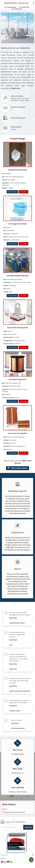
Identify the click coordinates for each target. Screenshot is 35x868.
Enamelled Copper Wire (17, 379)
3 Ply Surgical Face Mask (18, 224)
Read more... (16, 88)
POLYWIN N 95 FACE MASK (18, 170)
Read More (13, 618)
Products (3, 859)
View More (23, 192)
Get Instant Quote (17, 468)
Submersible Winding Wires (18, 328)
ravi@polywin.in (18, 9)
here (23, 812)
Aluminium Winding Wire (17, 433)
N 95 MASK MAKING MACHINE (17, 276)
